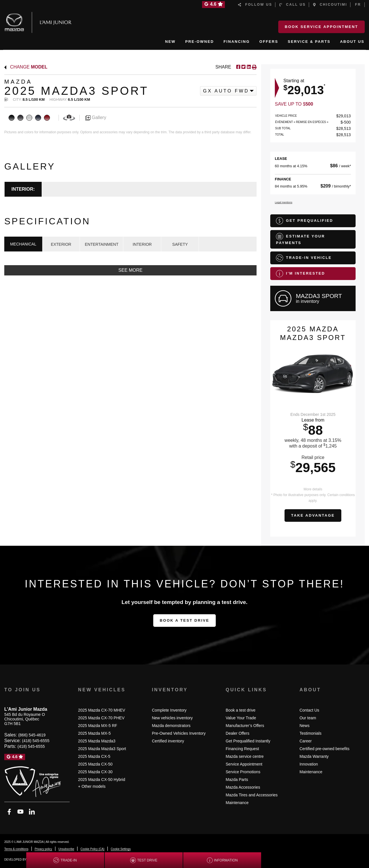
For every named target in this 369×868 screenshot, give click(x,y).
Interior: (23, 189)
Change (26, 67)
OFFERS (269, 42)
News (304, 726)
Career (306, 741)
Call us (293, 5)
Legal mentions (284, 202)
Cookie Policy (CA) (92, 849)
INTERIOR (142, 244)
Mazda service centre (245, 756)
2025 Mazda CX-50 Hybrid (102, 780)
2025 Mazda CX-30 (95, 772)
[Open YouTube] (20, 812)
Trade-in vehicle (304, 258)
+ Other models (92, 786)
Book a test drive (185, 620)
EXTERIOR (61, 244)
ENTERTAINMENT (102, 244)
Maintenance (237, 803)
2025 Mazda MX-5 (94, 733)
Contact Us (309, 710)
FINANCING (237, 42)
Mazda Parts (237, 780)
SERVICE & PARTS (309, 42)
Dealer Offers (238, 733)
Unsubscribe (66, 849)
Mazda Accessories (243, 787)
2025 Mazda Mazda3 (97, 741)
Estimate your (301, 239)
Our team (308, 718)
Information (222, 860)
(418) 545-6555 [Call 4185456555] (36, 741)
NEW (170, 42)
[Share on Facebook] (238, 67)
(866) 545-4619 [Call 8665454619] (32, 735)
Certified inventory (168, 741)
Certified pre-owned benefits (324, 749)
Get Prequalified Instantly (248, 741)
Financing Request (242, 749)
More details (313, 489)
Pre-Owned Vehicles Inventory (179, 733)
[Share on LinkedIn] (248, 67)
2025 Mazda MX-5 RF (98, 726)
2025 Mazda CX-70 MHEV (102, 710)
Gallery (96, 118)
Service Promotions (243, 772)
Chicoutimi (330, 5)
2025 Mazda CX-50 (95, 764)
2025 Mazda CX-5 (94, 756)
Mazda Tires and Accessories (252, 795)
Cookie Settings (121, 849)
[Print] (254, 67)
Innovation (309, 764)
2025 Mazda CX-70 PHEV (101, 718)
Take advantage (313, 515)
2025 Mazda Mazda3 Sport (102, 749)
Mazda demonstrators (171, 726)
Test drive (144, 860)
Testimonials (310, 733)
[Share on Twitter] (243, 67)
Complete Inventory (169, 710)
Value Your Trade (241, 718)
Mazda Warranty (314, 756)
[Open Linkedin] (32, 812)
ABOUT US (352, 42)
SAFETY (180, 244)
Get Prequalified (305, 221)
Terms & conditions (16, 849)
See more (130, 270)
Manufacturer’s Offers (245, 726)
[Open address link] (25, 719)
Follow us (255, 5)
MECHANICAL (23, 244)
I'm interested (301, 274)
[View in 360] (69, 117)
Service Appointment (244, 764)
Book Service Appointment (321, 27)
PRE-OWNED (200, 42)
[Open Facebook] (9, 812)
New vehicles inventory (172, 718)
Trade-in (65, 860)
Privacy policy (43, 849)
